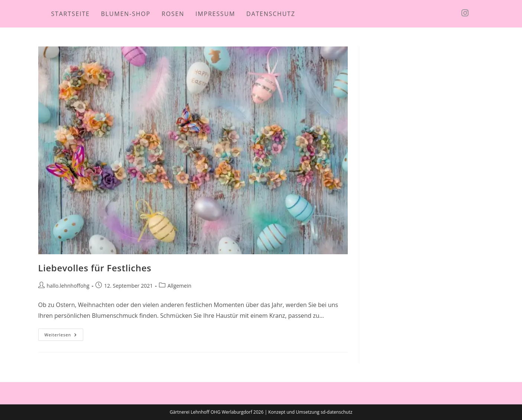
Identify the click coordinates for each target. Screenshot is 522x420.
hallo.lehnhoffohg (68, 286)
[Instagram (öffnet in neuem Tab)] (474, 13)
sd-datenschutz (336, 412)
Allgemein (179, 286)
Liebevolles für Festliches (95, 268)
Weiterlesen (64, 336)
